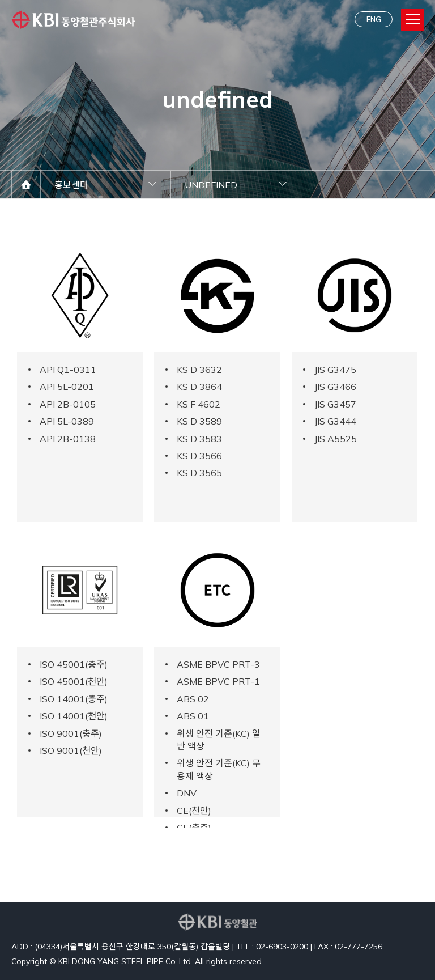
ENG (374, 19)
